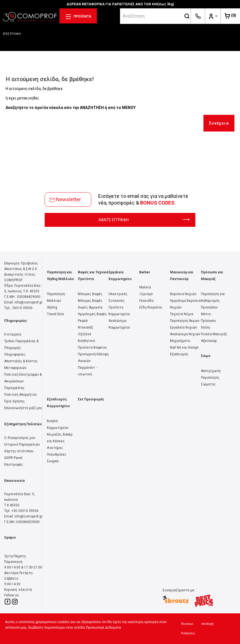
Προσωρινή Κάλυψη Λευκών (93, 358)
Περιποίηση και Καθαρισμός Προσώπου (213, 301)
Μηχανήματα (180, 341)
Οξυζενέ (85, 334)
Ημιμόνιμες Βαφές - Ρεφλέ (93, 317)
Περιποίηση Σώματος (210, 381)
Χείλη (206, 327)
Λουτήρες (55, 448)
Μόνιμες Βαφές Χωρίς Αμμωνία (90, 304)
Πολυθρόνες (57, 455)
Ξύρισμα (146, 294)
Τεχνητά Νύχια (182, 314)
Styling (52, 307)
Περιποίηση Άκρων (185, 321)
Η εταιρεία (13, 334)
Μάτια (206, 314)
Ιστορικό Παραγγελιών (22, 444)
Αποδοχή (207, 624)
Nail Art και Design (184, 347)
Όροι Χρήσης (15, 401)
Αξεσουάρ (209, 341)
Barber (145, 272)
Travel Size (55, 314)
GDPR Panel (13, 458)
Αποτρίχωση (211, 371)
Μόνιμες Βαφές (90, 294)
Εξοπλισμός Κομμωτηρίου (58, 403)
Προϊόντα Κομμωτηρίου (119, 311)
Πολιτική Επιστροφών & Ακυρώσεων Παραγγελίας (23, 381)
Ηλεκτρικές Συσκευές (118, 297)
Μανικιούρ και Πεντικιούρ (182, 276)
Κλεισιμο (187, 624)
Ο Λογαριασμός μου (20, 438)
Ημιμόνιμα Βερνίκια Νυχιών (185, 304)
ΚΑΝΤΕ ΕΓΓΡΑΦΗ (144, 220)
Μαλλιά (145, 287)
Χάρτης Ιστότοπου (19, 451)
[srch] (152, 16)
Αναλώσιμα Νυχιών (185, 334)
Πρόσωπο (208, 321)
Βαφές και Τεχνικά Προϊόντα (93, 276)
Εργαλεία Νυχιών (183, 327)
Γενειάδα (146, 301)
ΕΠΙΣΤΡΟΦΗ (12, 34)
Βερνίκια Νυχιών (183, 294)
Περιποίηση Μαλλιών (56, 297)
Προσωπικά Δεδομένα (104, 627)
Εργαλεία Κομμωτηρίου (120, 276)
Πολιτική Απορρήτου (21, 395)
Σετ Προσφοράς (91, 399)
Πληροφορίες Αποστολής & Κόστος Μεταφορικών (21, 361)
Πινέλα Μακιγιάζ (214, 334)
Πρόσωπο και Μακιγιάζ (212, 276)
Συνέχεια (219, 123)
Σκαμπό (53, 461)
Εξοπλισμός (179, 354)
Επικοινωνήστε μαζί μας (23, 408)
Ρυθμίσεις (188, 633)
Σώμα (206, 356)
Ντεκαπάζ (86, 327)
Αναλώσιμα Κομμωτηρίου (119, 324)
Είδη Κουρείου (151, 307)
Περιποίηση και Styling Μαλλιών (60, 276)
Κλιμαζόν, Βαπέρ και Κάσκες (60, 438)
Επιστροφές (14, 465)
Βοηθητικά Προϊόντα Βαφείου (92, 344)
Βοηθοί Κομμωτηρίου (58, 424)
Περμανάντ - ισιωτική (87, 371)
